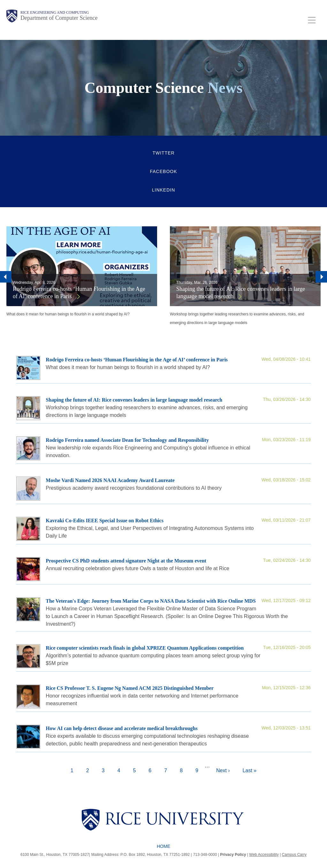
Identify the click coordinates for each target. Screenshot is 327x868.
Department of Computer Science (59, 18)
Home (163, 846)
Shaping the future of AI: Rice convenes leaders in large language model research (241, 293)
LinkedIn (164, 190)
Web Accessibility (264, 855)
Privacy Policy (233, 855)
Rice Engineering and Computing (55, 12)
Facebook (163, 171)
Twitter (163, 153)
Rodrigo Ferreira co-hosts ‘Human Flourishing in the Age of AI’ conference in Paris (79, 293)
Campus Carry (294, 855)
